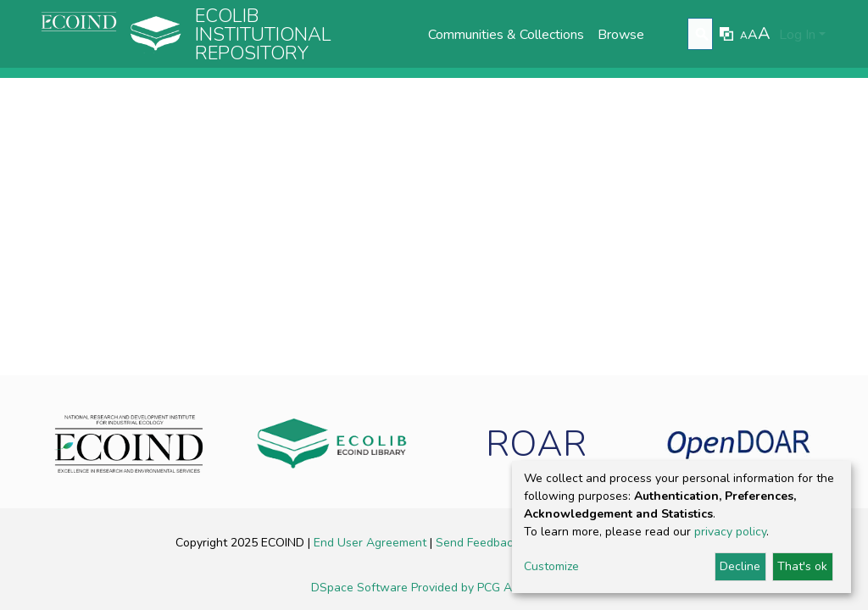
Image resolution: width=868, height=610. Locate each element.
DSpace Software (361, 588)
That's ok (802, 566)
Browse (621, 35)
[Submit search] (702, 35)
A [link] (744, 36)
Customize (551, 566)
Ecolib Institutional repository (263, 35)
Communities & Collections (506, 35)
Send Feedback (479, 543)
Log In (797, 35)
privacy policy (730, 532)
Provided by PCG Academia (484, 588)
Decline (740, 566)
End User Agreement (372, 543)
